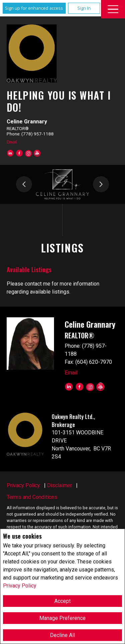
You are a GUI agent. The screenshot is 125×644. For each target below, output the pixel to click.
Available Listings (29, 269)
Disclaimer (59, 485)
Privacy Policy (20, 586)
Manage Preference (62, 618)
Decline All (62, 635)
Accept (62, 601)
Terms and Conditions (32, 497)
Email (12, 142)
